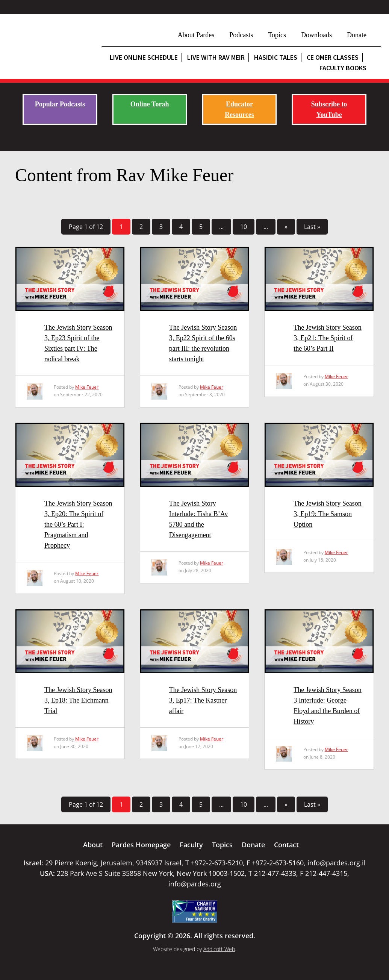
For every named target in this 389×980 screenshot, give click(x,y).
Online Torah (150, 104)
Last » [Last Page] (312, 227)
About (93, 845)
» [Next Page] (286, 227)
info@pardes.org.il (337, 863)
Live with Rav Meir (216, 57)
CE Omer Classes (333, 57)
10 (244, 227)
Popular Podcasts (60, 104)
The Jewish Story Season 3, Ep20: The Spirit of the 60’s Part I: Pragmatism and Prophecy (78, 524)
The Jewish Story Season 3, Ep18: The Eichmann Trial (78, 700)
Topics (277, 35)
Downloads (316, 35)
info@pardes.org (195, 884)
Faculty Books (343, 68)
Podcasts (241, 35)
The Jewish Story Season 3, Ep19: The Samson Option (327, 514)
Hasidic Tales (276, 57)
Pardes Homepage (141, 845)
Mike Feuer (87, 387)
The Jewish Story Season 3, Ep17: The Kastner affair (203, 700)
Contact (286, 845)
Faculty (191, 845)
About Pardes (196, 35)
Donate (357, 35)
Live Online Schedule (144, 57)
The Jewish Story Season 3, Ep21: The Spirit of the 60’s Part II (327, 338)
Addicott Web (219, 949)
